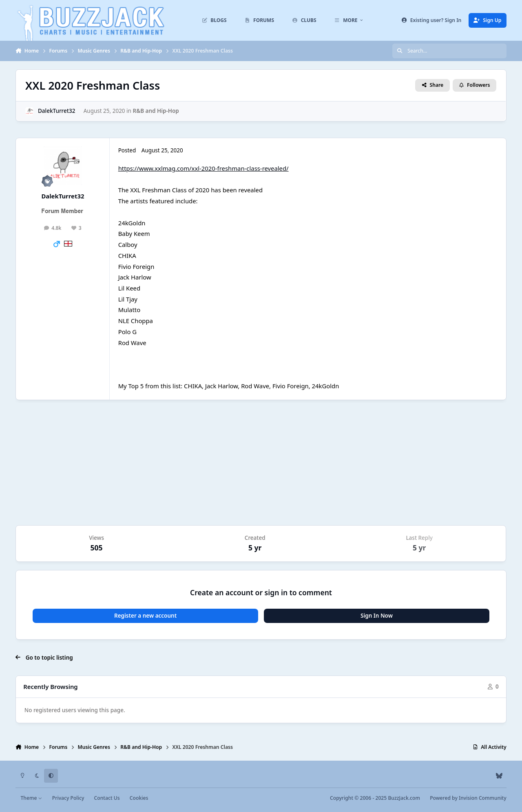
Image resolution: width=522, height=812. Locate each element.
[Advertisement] (261, 463)
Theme (32, 798)
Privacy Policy (68, 798)
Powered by (468, 798)
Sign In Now (377, 616)
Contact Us (107, 798)
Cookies (139, 798)
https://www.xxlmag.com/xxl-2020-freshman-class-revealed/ (203, 168)
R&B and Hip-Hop (156, 111)
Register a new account (145, 616)
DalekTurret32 (56, 111)
